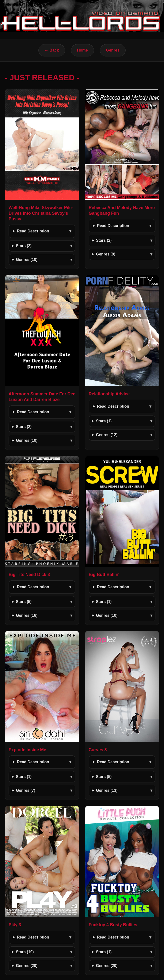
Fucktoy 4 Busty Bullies (113, 925)
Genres (113, 50)
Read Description (33, 231)
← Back (52, 50)
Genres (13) (107, 790)
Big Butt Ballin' (104, 575)
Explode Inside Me (27, 750)
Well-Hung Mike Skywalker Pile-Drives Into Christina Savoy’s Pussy (41, 213)
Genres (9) (106, 254)
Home (82, 50)
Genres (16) (27, 615)
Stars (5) (24, 602)
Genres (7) (26, 790)
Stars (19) (25, 952)
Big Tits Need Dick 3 (29, 575)
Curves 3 (98, 750)
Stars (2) (24, 246)
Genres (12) (107, 435)
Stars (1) (104, 421)
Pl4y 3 (15, 925)
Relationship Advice (109, 394)
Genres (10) (27, 260)
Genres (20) (27, 966)
